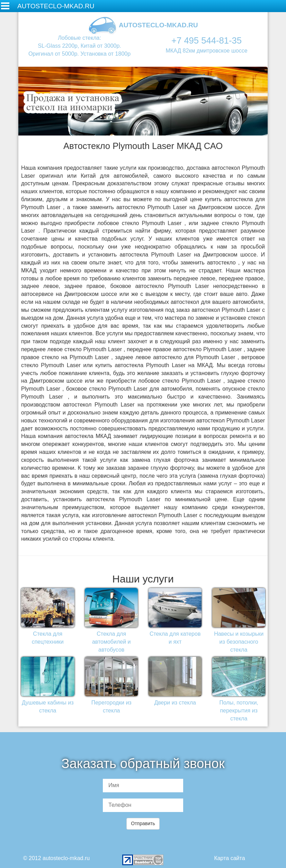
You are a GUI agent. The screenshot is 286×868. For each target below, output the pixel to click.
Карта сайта (229, 858)
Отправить (143, 823)
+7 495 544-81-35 (207, 40)
